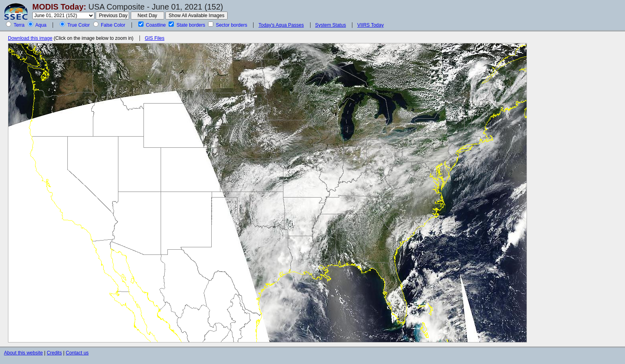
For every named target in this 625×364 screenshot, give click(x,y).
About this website (23, 353)
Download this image (30, 38)
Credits (54, 353)
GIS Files (154, 38)
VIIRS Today (370, 25)
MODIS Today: (59, 7)
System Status (331, 25)
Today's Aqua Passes (281, 25)
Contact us (77, 353)
